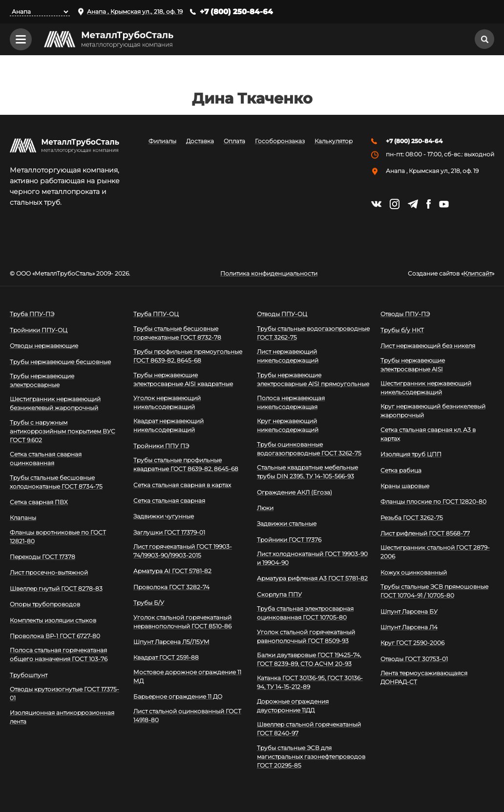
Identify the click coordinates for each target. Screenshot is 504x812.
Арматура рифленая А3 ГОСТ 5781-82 (312, 579)
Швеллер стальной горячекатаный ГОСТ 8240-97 (309, 729)
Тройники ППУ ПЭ (161, 446)
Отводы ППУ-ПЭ (405, 314)
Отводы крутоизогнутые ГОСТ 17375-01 (64, 694)
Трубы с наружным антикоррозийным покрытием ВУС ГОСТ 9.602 (63, 431)
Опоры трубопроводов (45, 604)
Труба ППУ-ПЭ (32, 314)
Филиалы (162, 142)
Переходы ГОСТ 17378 (42, 557)
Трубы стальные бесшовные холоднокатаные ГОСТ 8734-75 (56, 482)
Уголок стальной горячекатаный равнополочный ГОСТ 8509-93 (306, 636)
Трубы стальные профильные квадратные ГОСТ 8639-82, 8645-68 (186, 464)
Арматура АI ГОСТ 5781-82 (172, 571)
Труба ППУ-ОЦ (156, 314)
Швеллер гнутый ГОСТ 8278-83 (56, 588)
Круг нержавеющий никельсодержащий (288, 425)
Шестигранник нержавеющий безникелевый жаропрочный (55, 403)
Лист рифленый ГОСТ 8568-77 (425, 533)
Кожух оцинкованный (414, 572)
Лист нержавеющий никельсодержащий (288, 356)
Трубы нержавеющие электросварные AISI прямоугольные (313, 379)
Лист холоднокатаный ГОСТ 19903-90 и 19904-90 (312, 558)
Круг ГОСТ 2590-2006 (412, 643)
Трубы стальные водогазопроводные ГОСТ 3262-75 (313, 333)
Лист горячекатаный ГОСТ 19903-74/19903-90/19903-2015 (183, 551)
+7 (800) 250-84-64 (236, 11)
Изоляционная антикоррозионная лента (62, 717)
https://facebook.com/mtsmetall (429, 204)
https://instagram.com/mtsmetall (395, 204)
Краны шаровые (405, 486)
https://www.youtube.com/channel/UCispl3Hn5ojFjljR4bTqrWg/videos (444, 204)
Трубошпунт (29, 675)
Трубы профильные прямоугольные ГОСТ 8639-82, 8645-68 (188, 356)
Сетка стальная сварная (169, 501)
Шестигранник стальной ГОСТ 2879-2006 (435, 552)
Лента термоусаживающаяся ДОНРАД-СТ (424, 677)
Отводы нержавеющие (44, 346)
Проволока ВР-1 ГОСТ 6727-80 (55, 636)
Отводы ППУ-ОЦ (282, 314)
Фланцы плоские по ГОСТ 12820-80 (433, 502)
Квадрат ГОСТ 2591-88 (166, 657)
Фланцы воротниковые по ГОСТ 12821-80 (58, 537)
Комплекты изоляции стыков (53, 620)
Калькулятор (334, 142)
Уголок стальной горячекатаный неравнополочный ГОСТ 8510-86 (182, 622)
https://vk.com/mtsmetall (376, 204)
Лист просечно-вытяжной (49, 573)
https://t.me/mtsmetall (413, 204)
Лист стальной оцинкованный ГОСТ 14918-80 (187, 716)
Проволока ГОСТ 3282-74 (171, 587)
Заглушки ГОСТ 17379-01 (169, 532)
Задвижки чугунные (164, 516)
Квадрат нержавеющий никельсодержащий (168, 425)
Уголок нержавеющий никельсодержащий (167, 402)
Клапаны (23, 518)
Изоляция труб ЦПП (411, 454)
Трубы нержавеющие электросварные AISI (413, 365)
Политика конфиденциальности (269, 274)
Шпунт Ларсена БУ (409, 611)
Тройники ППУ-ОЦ (39, 330)
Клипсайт (478, 274)
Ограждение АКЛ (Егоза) (294, 492)
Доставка (200, 142)
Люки (265, 508)
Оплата (234, 142)
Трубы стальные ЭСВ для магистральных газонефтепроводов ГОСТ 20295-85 (311, 757)
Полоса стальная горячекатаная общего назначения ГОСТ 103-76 (59, 654)
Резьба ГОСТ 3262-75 (412, 518)
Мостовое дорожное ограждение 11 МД (187, 676)
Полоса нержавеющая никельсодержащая (291, 402)
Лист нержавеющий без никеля (428, 346)
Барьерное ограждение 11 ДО (178, 696)
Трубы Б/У (149, 603)
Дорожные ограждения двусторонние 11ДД (293, 706)
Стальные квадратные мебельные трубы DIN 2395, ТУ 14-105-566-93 (307, 472)
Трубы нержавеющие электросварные (42, 380)
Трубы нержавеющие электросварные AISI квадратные (183, 379)
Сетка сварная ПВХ (39, 502)
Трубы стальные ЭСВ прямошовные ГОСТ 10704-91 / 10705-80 (434, 591)
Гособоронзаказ (280, 142)
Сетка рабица (401, 470)
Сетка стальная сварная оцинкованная (46, 459)
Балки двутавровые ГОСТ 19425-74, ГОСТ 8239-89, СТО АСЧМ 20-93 (309, 659)
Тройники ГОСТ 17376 (289, 540)
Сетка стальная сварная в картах (182, 485)
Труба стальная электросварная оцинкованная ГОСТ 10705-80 (305, 613)
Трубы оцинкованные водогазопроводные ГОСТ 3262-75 (309, 449)
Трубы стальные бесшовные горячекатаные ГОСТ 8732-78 (177, 333)
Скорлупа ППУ (279, 594)
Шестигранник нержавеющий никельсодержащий (426, 388)
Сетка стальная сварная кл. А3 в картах (428, 434)
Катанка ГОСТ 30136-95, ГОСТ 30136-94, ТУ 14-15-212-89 (310, 682)
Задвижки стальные (287, 524)
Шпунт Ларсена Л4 (409, 627)
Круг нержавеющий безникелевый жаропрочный (433, 411)
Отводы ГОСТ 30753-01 (414, 659)
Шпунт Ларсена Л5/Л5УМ (171, 642)
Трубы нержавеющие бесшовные (60, 362)
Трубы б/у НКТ (402, 330)
